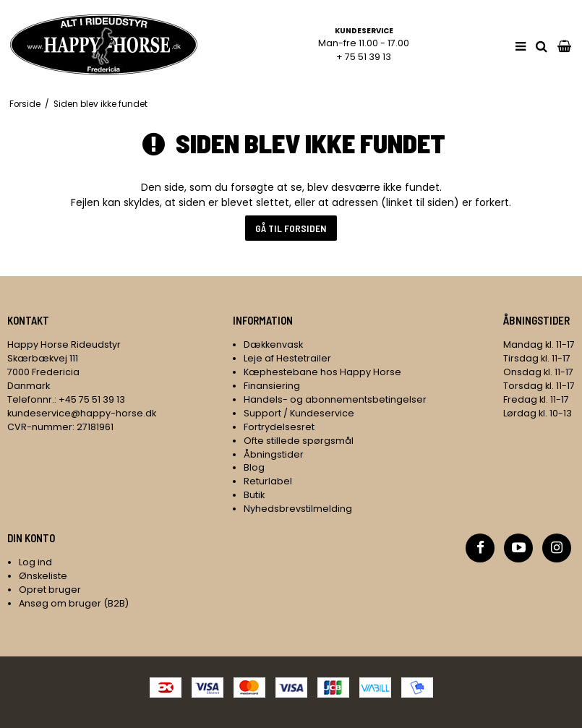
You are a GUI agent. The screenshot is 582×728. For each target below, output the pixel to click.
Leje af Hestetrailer (287, 358)
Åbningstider (274, 454)
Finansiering (272, 386)
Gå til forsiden (291, 228)
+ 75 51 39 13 (364, 57)
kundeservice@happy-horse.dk (82, 413)
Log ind (35, 562)
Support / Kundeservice (299, 413)
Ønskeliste (43, 576)
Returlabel (268, 481)
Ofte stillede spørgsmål (299, 441)
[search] (542, 47)
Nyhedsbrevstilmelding (298, 509)
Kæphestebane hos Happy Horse (322, 372)
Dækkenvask (273, 344)
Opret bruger (50, 590)
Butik (254, 495)
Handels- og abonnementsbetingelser (335, 399)
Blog (254, 467)
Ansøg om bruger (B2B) (74, 603)
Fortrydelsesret (279, 427)
